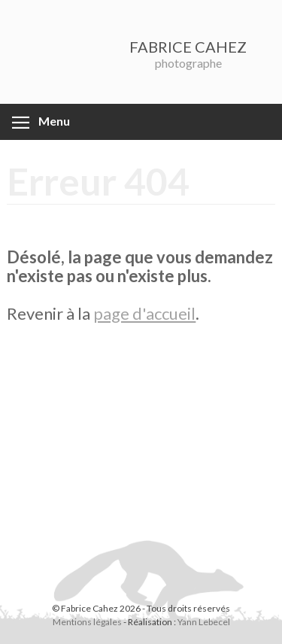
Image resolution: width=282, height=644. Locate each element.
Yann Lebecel (204, 622)
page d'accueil (144, 313)
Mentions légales (87, 622)
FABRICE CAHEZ (188, 47)
